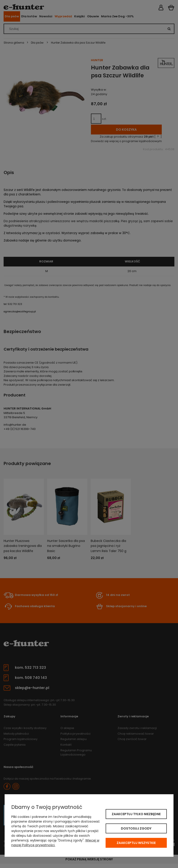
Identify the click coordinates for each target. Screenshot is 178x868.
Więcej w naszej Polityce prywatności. (55, 843)
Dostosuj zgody (136, 828)
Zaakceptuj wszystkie (136, 843)
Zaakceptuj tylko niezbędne (136, 814)
